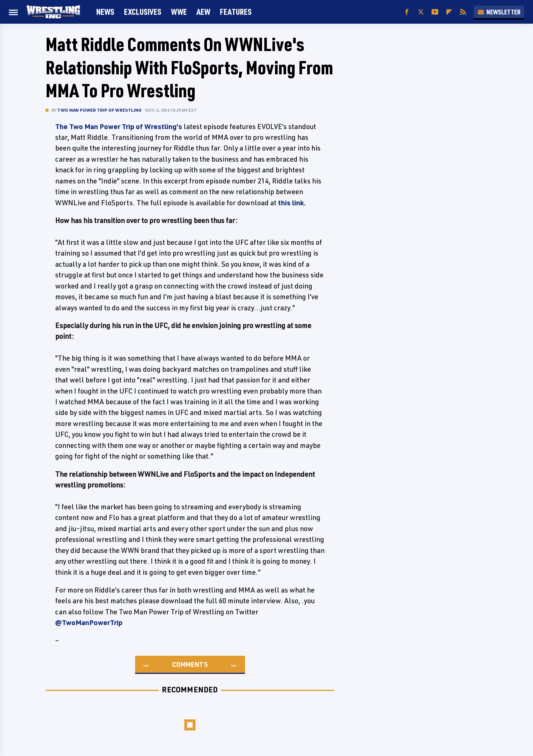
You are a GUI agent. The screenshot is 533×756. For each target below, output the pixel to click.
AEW (203, 12)
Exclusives (143, 12)
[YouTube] (435, 12)
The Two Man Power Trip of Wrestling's (119, 126)
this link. (292, 203)
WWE (179, 12)
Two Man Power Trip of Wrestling (99, 110)
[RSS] (463, 12)
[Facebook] (407, 12)
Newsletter (499, 12)
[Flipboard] (449, 12)
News (105, 12)
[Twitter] (421, 12)
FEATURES (236, 12)
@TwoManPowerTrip (89, 622)
